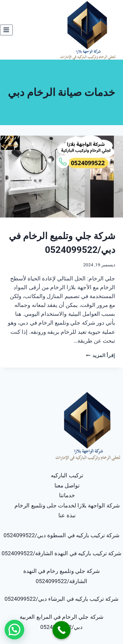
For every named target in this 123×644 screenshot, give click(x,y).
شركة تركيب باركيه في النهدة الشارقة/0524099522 (62, 553)
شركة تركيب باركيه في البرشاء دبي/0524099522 (62, 599)
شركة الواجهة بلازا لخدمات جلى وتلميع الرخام (67, 505)
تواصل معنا (67, 485)
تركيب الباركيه (67, 475)
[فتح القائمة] (6, 30)
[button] (14, 630)
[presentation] (61, 177)
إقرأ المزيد (101, 355)
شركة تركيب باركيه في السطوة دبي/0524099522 (62, 535)
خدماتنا (67, 495)
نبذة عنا (67, 515)
